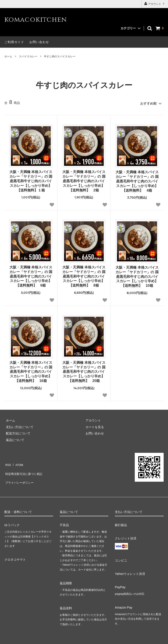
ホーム (8, 56)
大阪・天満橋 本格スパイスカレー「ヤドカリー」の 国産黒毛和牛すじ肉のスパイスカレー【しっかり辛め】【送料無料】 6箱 (31, 275)
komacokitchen (36, 20)
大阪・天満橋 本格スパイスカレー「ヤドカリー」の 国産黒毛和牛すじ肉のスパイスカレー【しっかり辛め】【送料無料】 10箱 (137, 275)
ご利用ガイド (14, 42)
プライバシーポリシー (20, 475)
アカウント (155, 4)
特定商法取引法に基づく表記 (24, 469)
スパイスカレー (28, 56)
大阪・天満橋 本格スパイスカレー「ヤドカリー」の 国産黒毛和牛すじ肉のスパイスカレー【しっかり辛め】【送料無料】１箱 (31, 180)
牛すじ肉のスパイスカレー (60, 56)
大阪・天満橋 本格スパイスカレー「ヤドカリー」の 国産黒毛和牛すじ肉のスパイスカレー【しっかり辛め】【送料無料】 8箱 (84, 275)
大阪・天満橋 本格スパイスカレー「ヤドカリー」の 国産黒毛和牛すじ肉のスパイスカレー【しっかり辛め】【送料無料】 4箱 (137, 180)
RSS (8, 462)
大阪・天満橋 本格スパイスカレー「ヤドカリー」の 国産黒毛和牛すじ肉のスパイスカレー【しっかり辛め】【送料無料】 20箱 (84, 370)
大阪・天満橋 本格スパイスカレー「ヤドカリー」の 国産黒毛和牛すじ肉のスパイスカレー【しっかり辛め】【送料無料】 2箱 (84, 180)
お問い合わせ (39, 42)
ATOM (17, 462)
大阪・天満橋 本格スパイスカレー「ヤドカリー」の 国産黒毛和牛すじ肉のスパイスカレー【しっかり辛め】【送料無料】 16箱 (31, 370)
